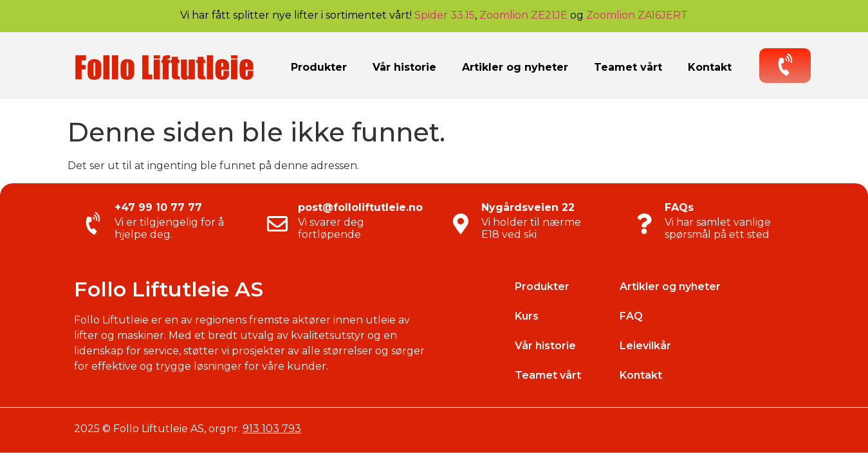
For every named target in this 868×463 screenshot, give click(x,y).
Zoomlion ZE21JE (523, 15)
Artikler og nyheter (515, 67)
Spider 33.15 (445, 15)
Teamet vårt (628, 67)
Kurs (527, 316)
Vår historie (404, 67)
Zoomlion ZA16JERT (637, 15)
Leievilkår (645, 346)
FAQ (631, 316)
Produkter (319, 67)
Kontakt (710, 67)
